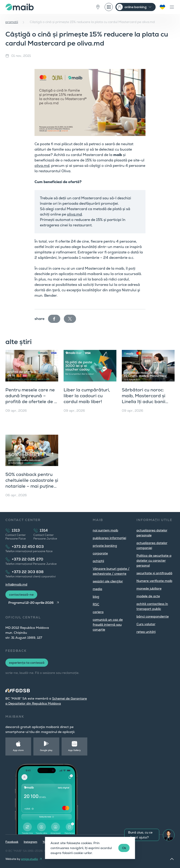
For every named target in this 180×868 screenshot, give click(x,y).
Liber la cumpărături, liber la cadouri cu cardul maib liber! (87, 396)
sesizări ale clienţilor (108, 581)
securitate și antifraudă (154, 573)
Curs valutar (146, 624)
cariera (98, 612)
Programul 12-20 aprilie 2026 (31, 603)
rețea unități (146, 632)
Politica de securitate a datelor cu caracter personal (154, 560)
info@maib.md (16, 584)
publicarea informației (109, 538)
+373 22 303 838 (28, 572)
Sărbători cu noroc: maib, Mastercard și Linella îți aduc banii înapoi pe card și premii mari (147, 402)
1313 (16, 530)
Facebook (12, 842)
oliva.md (42, 166)
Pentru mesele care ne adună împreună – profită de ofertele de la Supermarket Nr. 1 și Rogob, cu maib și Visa (32, 402)
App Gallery (74, 750)
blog (96, 597)
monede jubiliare (149, 588)
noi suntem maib (105, 530)
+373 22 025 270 (28, 559)
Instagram (30, 842)
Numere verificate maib (154, 581)
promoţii (12, 22)
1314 (44, 530)
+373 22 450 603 (28, 547)
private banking (105, 546)
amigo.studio (29, 859)
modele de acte (148, 596)
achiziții (98, 561)
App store (18, 750)
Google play (46, 750)
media (97, 589)
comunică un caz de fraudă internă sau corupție (108, 625)
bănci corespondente (153, 616)
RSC (96, 604)
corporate (100, 553)
